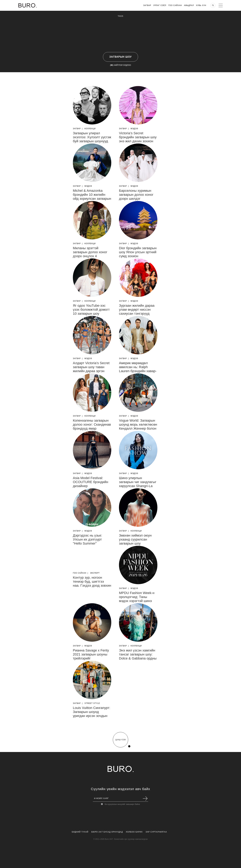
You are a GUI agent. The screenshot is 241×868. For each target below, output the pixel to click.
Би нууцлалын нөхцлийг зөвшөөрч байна (122, 804)
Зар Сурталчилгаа (156, 832)
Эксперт (95, 573)
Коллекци (90, 129)
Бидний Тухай (80, 832)
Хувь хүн (201, 5)
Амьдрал (189, 5)
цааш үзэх (120, 740)
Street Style (92, 703)
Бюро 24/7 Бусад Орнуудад (107, 832)
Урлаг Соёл (160, 5)
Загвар (147, 5)
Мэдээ (134, 129)
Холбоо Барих (134, 832)
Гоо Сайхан (175, 5)
